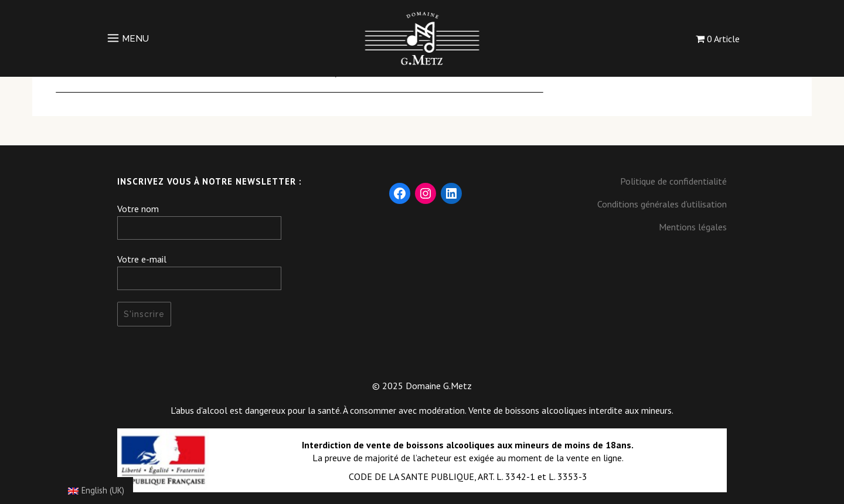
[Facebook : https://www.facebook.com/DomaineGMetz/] (400, 193)
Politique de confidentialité (673, 181)
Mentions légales (693, 227)
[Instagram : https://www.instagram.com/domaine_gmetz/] (426, 193)
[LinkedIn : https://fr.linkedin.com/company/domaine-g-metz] (451, 193)
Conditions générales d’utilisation (662, 204)
